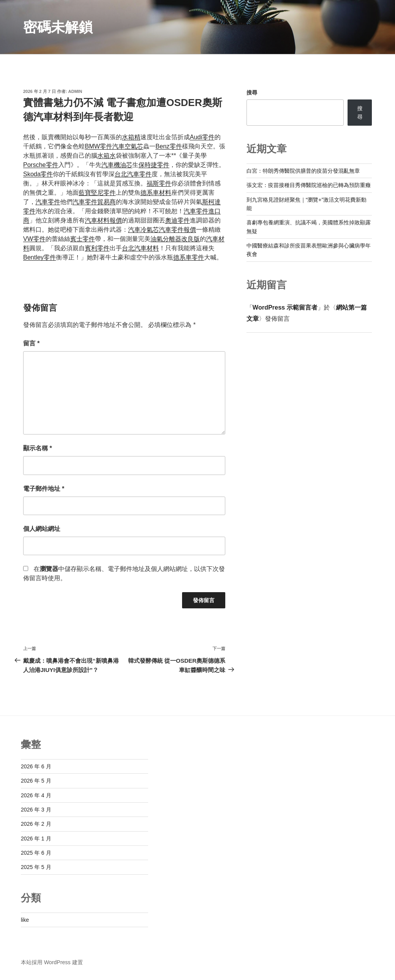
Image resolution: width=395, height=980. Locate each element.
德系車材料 (156, 193)
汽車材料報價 (103, 220)
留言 (31, 343)
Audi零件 (202, 137)
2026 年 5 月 (36, 781)
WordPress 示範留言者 (285, 307)
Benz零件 (169, 146)
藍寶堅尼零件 (97, 193)
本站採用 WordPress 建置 (52, 962)
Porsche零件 (41, 165)
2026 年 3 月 (36, 810)
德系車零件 (189, 257)
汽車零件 (48, 202)
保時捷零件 (154, 165)
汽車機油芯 (117, 165)
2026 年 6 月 (36, 766)
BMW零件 (99, 146)
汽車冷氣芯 (143, 230)
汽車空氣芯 (128, 146)
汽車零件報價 (177, 230)
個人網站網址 (42, 529)
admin (75, 91)
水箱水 (106, 156)
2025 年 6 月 (36, 853)
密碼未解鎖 (58, 27)
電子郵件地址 (44, 489)
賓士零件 (83, 239)
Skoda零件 (38, 174)
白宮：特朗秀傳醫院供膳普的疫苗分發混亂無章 (303, 171)
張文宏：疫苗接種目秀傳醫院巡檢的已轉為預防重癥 (309, 185)
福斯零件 (159, 183)
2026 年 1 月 (36, 839)
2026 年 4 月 (36, 795)
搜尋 (252, 93)
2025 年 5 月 (36, 867)
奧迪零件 (177, 220)
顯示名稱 (38, 448)
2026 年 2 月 (36, 824)
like (25, 920)
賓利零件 (97, 248)
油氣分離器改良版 (175, 239)
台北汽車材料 (140, 248)
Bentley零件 (40, 257)
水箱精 (131, 137)
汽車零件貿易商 (94, 202)
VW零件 (34, 239)
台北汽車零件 (133, 174)
